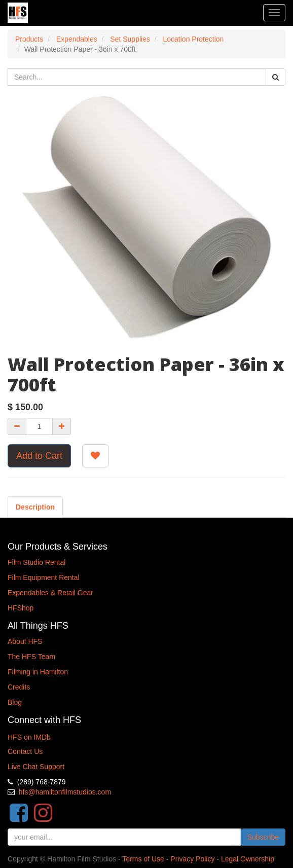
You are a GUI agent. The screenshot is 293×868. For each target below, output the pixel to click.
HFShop (21, 608)
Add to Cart (39, 456)
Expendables (77, 39)
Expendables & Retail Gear (50, 593)
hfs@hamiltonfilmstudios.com (65, 792)
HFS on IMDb (29, 737)
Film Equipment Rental (44, 577)
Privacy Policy (192, 859)
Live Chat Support (36, 767)
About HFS (25, 641)
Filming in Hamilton (38, 672)
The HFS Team (31, 657)
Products (29, 39)
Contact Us (25, 751)
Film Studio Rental (36, 562)
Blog (15, 702)
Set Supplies (130, 39)
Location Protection (194, 39)
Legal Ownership (248, 859)
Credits (19, 687)
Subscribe (263, 837)
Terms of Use (143, 859)
